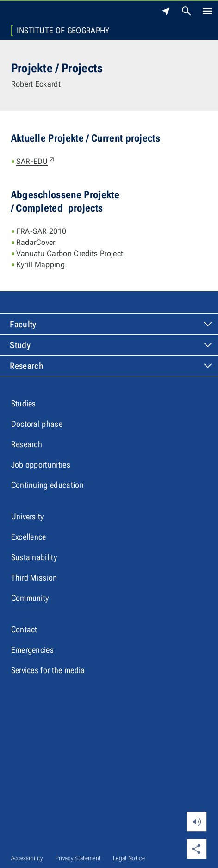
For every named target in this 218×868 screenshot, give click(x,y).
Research (27, 366)
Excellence (29, 537)
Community (30, 598)
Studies (24, 403)
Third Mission (34, 578)
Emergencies (33, 650)
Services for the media (48, 670)
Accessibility (27, 858)
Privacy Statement (78, 858)
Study (20, 345)
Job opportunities (41, 465)
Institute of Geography (63, 31)
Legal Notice (129, 858)
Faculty (23, 324)
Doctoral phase (37, 424)
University (28, 516)
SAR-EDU (36, 161)
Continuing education (47, 485)
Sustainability (34, 557)
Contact (24, 629)
